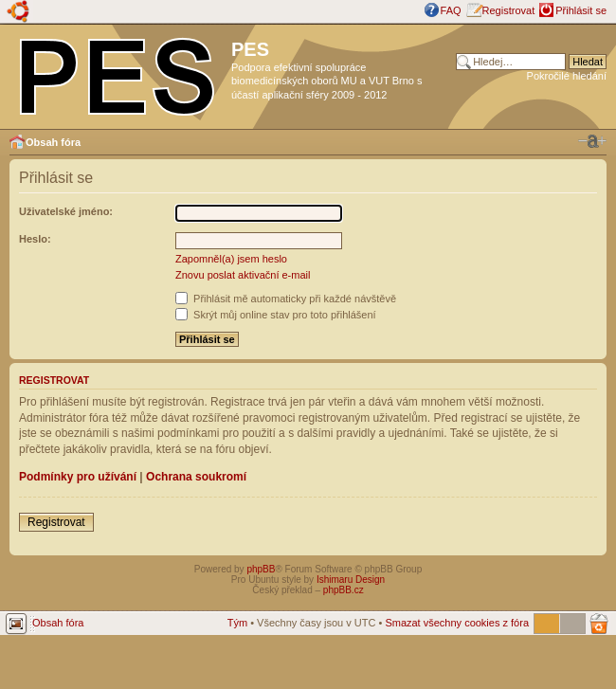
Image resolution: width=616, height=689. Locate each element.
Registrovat (509, 10)
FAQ (451, 10)
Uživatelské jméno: (66, 211)
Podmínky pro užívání (78, 477)
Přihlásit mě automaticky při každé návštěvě (286, 299)
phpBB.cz (344, 590)
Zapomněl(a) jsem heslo (231, 259)
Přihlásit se (581, 10)
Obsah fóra (53, 142)
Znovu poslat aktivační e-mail (243, 275)
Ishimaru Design (351, 580)
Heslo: (35, 239)
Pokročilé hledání (567, 76)
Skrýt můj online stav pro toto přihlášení (276, 315)
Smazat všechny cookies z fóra (457, 623)
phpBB (261, 569)
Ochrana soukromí (196, 477)
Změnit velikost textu (592, 141)
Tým (237, 623)
